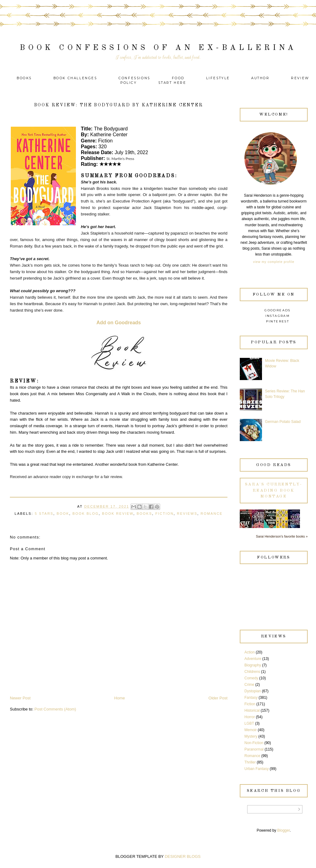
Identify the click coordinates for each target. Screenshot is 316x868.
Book (63, 514)
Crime (249, 685)
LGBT (249, 723)
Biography (253, 665)
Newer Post (20, 698)
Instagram (278, 316)
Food (178, 78)
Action (249, 652)
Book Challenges (75, 78)
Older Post (218, 698)
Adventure (253, 659)
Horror (250, 717)
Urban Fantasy (257, 769)
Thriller (250, 762)
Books (24, 78)
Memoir (251, 730)
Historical (252, 710)
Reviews (187, 514)
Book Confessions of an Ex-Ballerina (158, 48)
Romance (212, 514)
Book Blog (86, 514)
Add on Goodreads (119, 323)
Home (120, 698)
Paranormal (254, 749)
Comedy (251, 678)
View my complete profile (274, 262)
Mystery (251, 736)
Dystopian (253, 691)
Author (260, 78)
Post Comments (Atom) (55, 709)
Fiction (164, 514)
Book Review (118, 514)
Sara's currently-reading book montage (274, 490)
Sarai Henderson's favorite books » (282, 536)
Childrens (252, 672)
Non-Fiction (254, 743)
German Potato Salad (283, 422)
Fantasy (251, 698)
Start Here (172, 83)
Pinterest (278, 321)
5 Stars (44, 514)
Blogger (283, 830)
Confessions (134, 78)
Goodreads (278, 310)
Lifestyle (219, 78)
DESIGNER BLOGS (183, 856)
